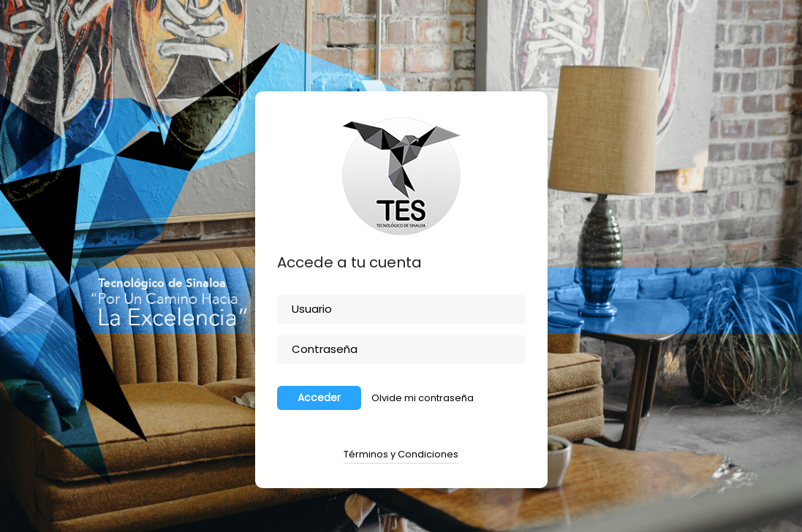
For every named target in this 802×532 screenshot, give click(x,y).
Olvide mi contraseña (423, 398)
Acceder (319, 398)
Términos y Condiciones (401, 454)
